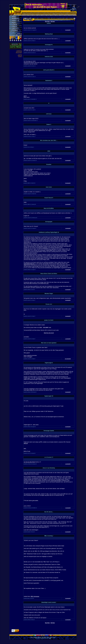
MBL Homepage (35, 596)
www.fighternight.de (29, 264)
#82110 (26, 443)
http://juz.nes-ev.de (49, 333)
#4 (20, 44)
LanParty (45, 248)
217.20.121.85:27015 (29, 462)
